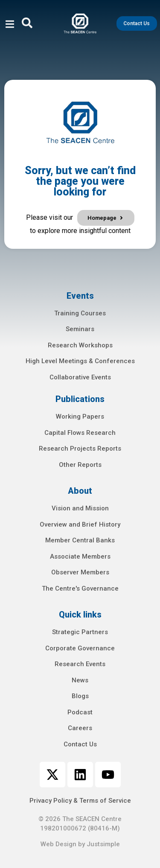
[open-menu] (10, 26)
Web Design (58, 844)
